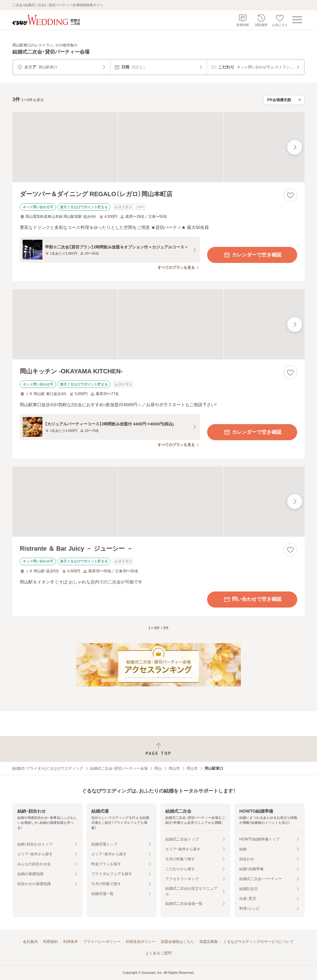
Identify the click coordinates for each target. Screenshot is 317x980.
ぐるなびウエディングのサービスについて (258, 942)
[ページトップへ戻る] (158, 749)
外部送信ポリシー (141, 942)
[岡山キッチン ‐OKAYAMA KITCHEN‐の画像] (158, 324)
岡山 (158, 768)
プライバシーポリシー (102, 942)
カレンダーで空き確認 (252, 255)
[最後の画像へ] (295, 147)
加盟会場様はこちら (177, 942)
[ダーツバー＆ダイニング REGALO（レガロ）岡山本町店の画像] (158, 147)
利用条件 (71, 942)
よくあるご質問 (158, 953)
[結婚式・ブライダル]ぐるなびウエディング (48, 768)
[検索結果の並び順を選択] (284, 100)
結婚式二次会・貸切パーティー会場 (119, 768)
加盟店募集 (209, 942)
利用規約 (50, 942)
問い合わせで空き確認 (252, 600)
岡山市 (174, 768)
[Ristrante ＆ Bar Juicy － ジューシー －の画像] (158, 502)
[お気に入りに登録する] (290, 195)
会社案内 (30, 942)
